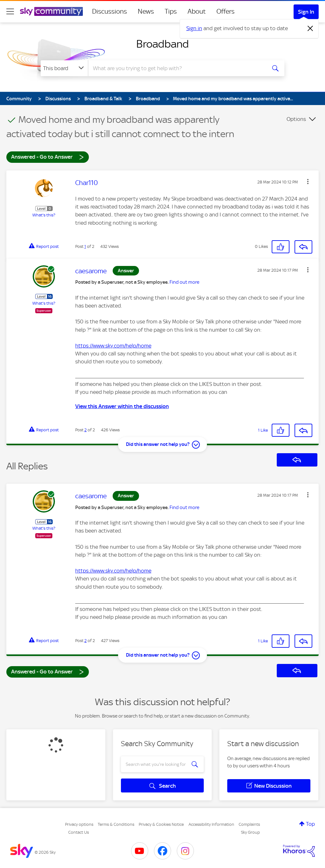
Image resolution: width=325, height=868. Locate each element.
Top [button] (310, 824)
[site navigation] (10, 11)
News (146, 11)
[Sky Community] (51, 11)
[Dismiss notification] (310, 29)
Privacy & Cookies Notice (161, 824)
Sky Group (250, 832)
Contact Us (79, 832)
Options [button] (296, 119)
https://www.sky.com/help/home (113, 346)
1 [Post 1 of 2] (85, 246)
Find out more (184, 282)
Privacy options (79, 824)
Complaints (249, 824)
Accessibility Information (211, 824)
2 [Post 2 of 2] (86, 430)
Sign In (306, 12)
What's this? (44, 215)
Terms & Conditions (116, 824)
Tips (171, 11)
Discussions (109, 11)
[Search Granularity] (64, 68)
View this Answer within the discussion (122, 406)
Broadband (162, 44)
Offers (226, 11)
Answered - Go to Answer (48, 157)
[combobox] (176, 68)
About (197, 11)
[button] (308, 182)
